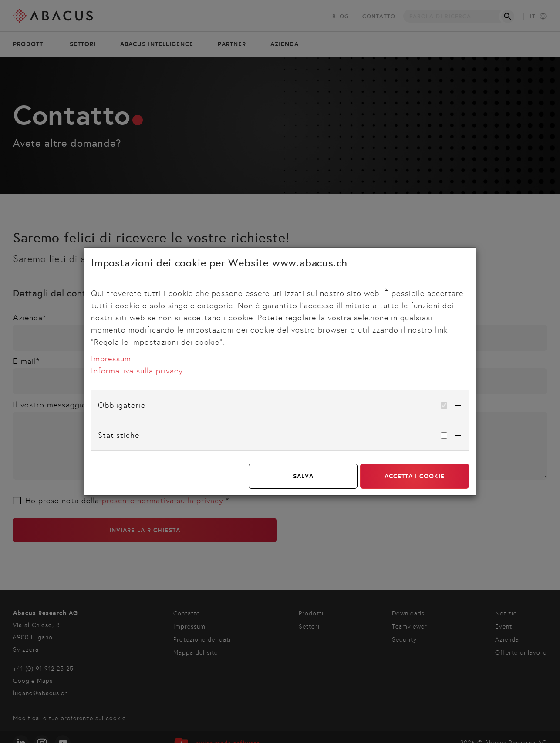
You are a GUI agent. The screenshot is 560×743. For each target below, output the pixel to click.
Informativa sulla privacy (137, 371)
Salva (303, 476)
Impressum (111, 359)
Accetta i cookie (415, 476)
